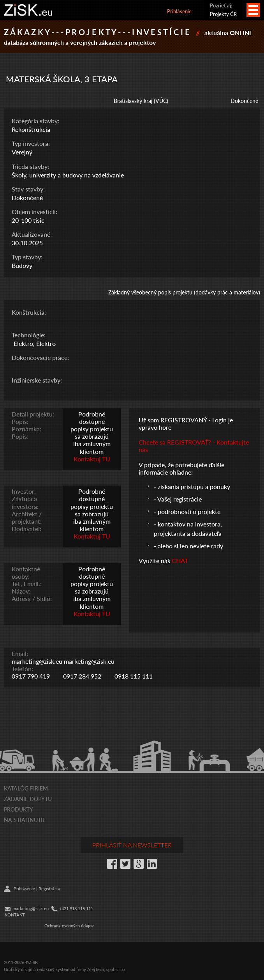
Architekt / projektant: (27, 517)
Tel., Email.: (27, 584)
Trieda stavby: (30, 166)
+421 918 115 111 (76, 908)
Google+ (139, 864)
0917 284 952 (82, 676)
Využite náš (155, 561)
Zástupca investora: (25, 502)
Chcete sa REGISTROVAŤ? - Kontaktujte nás (194, 446)
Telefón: (22, 669)
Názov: (21, 591)
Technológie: (29, 335)
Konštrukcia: (29, 312)
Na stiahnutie (25, 820)
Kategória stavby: (35, 121)
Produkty (18, 809)
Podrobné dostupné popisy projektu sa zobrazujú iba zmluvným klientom (92, 433)
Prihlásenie (179, 11)
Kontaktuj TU (92, 459)
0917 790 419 (31, 676)
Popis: (20, 421)
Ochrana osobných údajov (69, 926)
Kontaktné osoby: (26, 572)
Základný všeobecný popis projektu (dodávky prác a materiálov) (184, 292)
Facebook (112, 864)
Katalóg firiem (26, 788)
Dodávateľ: (26, 529)
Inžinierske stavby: (37, 380)
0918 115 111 (134, 676)
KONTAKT (15, 915)
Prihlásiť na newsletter (132, 845)
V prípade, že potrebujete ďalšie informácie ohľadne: (181, 468)
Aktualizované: (32, 234)
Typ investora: (31, 143)
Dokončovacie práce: (40, 357)
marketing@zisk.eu (37, 661)
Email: (20, 653)
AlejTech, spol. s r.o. (106, 969)
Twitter (125, 864)
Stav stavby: (28, 189)
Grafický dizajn (18, 969)
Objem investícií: (34, 212)
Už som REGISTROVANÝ (173, 420)
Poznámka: (26, 429)
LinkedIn (152, 864)
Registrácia (49, 889)
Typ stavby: (27, 257)
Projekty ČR (223, 14)
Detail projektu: (33, 414)
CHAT (180, 561)
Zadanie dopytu (28, 799)
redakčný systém (53, 969)
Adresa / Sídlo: (32, 598)
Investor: (24, 491)
